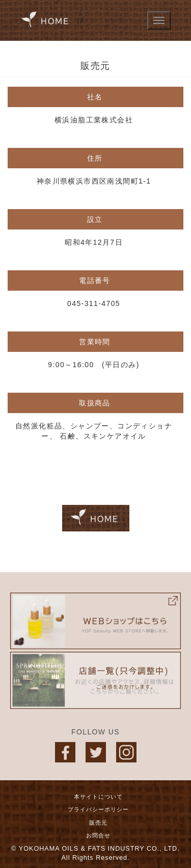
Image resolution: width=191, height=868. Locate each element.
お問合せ (98, 835)
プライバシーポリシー (98, 809)
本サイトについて (98, 797)
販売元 (98, 823)
